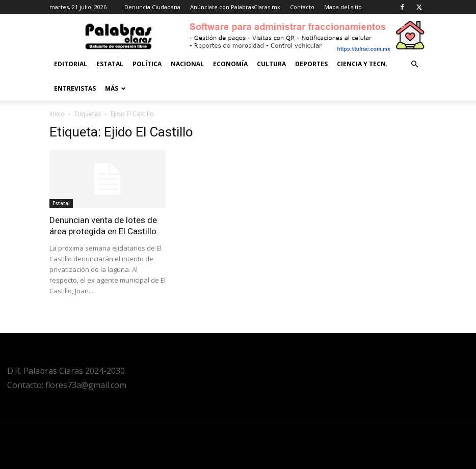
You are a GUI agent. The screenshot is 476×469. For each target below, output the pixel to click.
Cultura (271, 64)
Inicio (57, 114)
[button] (414, 64)
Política (147, 64)
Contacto (302, 7)
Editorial (71, 64)
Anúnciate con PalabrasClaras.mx (235, 7)
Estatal (110, 64)
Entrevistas (75, 88)
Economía (230, 64)
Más (115, 88)
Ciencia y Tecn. (362, 64)
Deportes (311, 64)
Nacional (187, 64)
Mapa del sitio (343, 7)
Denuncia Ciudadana (152, 7)
